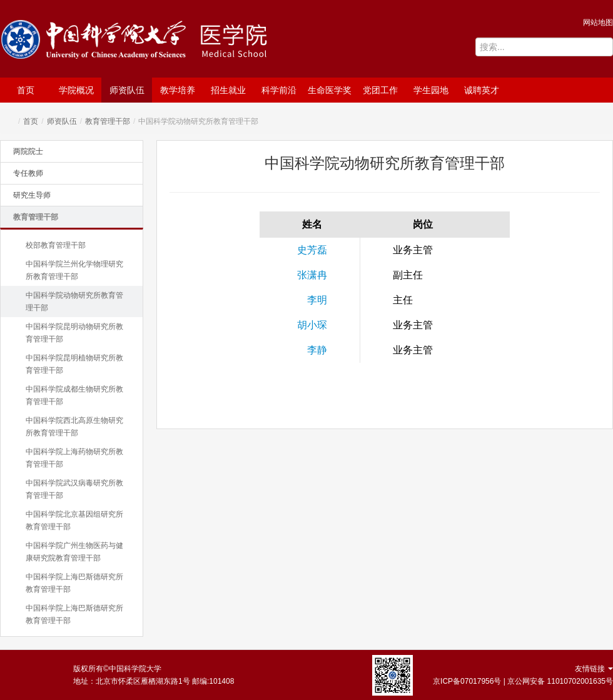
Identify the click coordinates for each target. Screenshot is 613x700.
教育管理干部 (108, 121)
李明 (317, 300)
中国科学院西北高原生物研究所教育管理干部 (74, 427)
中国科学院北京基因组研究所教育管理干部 (74, 520)
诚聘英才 (482, 90)
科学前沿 (279, 90)
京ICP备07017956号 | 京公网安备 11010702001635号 (523, 681)
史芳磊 (312, 250)
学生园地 (431, 90)
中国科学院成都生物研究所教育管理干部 (74, 395)
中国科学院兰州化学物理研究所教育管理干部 (74, 270)
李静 (317, 350)
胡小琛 (312, 325)
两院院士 (28, 151)
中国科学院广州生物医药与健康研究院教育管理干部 (74, 552)
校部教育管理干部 (56, 245)
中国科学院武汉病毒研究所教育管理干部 (74, 489)
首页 (26, 90)
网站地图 (598, 23)
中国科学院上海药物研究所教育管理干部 (74, 458)
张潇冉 (312, 275)
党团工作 (380, 90)
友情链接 (594, 669)
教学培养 (178, 90)
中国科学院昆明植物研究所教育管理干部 (74, 364)
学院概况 (76, 90)
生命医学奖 (330, 90)
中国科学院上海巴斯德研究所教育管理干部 (74, 583)
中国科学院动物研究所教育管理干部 (74, 302)
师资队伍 (127, 90)
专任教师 (28, 173)
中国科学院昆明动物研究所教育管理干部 (74, 333)
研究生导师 (32, 195)
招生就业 (228, 90)
